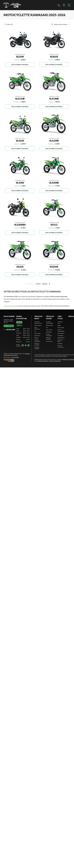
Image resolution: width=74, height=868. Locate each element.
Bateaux (36, 338)
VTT (35, 331)
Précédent (29, 284)
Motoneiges (49, 332)
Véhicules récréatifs (37, 344)
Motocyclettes (38, 325)
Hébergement (61, 338)
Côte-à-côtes (38, 333)
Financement (49, 341)
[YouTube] (26, 345)
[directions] (64, 5)
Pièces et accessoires (61, 346)
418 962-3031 (9, 330)
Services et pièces (60, 341)
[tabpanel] (23, 335)
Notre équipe (61, 328)
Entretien (60, 343)
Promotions (60, 336)
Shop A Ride (16, 357)
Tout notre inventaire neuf (38, 322)
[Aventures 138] (12, 5)
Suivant (46, 284)
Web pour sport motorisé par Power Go (17, 354)
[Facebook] (23, 345)
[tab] (19, 322)
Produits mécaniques (37, 341)
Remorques (37, 336)
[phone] (59, 5)
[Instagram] (28, 345)
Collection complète (37, 348)
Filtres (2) (9, 24)
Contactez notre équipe (11, 306)
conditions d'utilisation (43, 361)
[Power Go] (18, 360)
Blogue (59, 325)
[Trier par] (60, 24)
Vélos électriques (37, 328)
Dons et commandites (61, 330)
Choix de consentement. (55, 361)
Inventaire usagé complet (50, 322)
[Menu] (69, 5)
